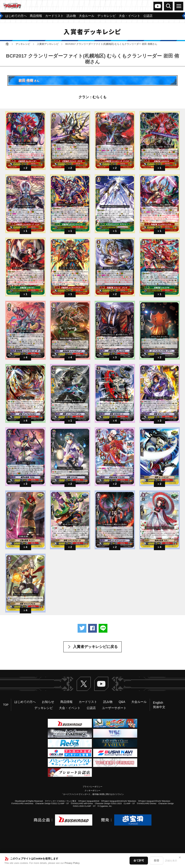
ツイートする (82, 628)
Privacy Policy (72, 863)
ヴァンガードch (158, 6)
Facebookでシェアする (92, 628)
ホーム (7, 44)
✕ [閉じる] (180, 857)
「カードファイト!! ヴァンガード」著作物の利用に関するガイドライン (93, 794)
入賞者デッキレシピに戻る (95, 647)
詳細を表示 (171, 861)
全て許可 (139, 861)
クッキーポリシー (92, 791)
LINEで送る (103, 628)
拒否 (157, 861)
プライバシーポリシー (92, 787)
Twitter (84, 684)
